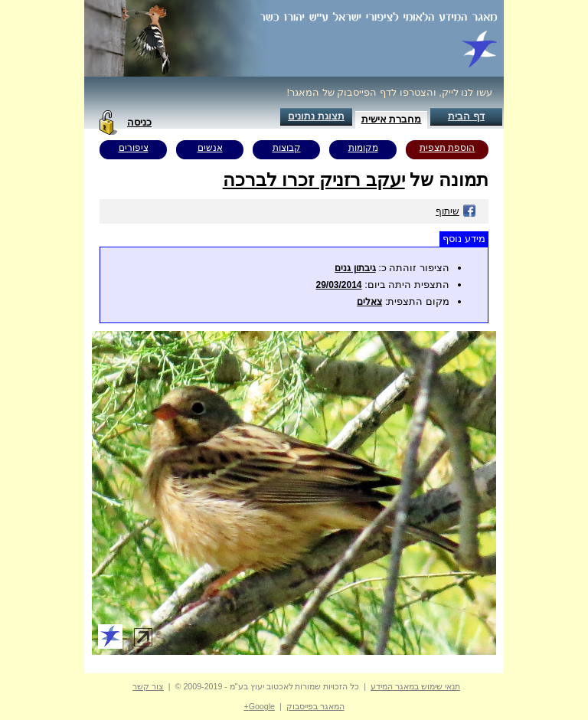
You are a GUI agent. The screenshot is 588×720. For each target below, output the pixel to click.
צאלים (369, 302)
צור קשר (148, 686)
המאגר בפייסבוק (315, 706)
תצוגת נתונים (316, 116)
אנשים (210, 148)
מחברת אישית (392, 119)
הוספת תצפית (447, 148)
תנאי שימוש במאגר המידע (415, 686)
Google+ (259, 706)
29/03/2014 (338, 285)
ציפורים (134, 148)
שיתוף (456, 211)
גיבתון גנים (355, 268)
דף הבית (466, 116)
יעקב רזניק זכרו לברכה (314, 180)
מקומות (363, 148)
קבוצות (287, 148)
